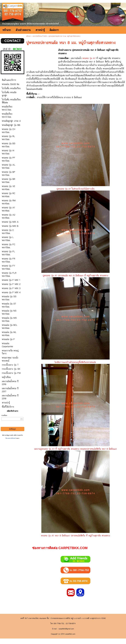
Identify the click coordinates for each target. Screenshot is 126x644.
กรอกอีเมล (4, 415)
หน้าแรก (28, 36)
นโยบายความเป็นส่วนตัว (11, 438)
